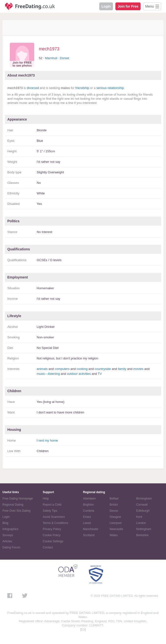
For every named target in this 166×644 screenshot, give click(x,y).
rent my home (48, 440)
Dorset (65, 58)
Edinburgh (143, 511)
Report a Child (52, 505)
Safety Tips (50, 511)
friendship (82, 88)
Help (46, 499)
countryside (103, 369)
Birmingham (144, 499)
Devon (114, 511)
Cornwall (142, 505)
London (141, 523)
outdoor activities (79, 374)
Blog (5, 523)
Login (106, 6)
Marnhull (51, 58)
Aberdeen (89, 499)
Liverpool (116, 523)
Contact (48, 547)
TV (100, 374)
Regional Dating (13, 505)
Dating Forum (11, 547)
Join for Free (128, 6)
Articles (7, 541)
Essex (87, 517)
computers (62, 369)
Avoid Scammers (54, 517)
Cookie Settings (53, 541)
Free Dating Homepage (18, 499)
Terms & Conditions (55, 523)
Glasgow (115, 517)
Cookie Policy (52, 535)
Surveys (8, 535)
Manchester (91, 529)
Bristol (114, 505)
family (122, 369)
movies (138, 369)
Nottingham (144, 529)
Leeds (87, 523)
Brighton (89, 505)
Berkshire (142, 535)
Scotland (89, 535)
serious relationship (110, 88)
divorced (33, 88)
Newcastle (116, 529)
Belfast (114, 499)
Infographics (10, 529)
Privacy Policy (52, 529)
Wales (114, 535)
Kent (139, 517)
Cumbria (89, 511)
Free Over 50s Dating (17, 511)
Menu (149, 6)
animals (42, 369)
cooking (82, 369)
